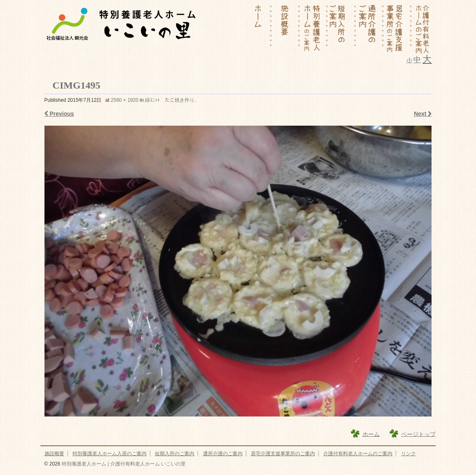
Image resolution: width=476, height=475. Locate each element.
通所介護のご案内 (223, 454)
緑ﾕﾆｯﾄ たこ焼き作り (170, 100)
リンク (408, 454)
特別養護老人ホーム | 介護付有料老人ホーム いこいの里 (123, 464)
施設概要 (54, 454)
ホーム (371, 434)
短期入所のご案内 (175, 454)
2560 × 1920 (125, 100)
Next (423, 114)
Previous (59, 114)
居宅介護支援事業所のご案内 (283, 454)
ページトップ (418, 434)
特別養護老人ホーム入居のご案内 (110, 454)
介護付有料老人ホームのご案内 (358, 454)
